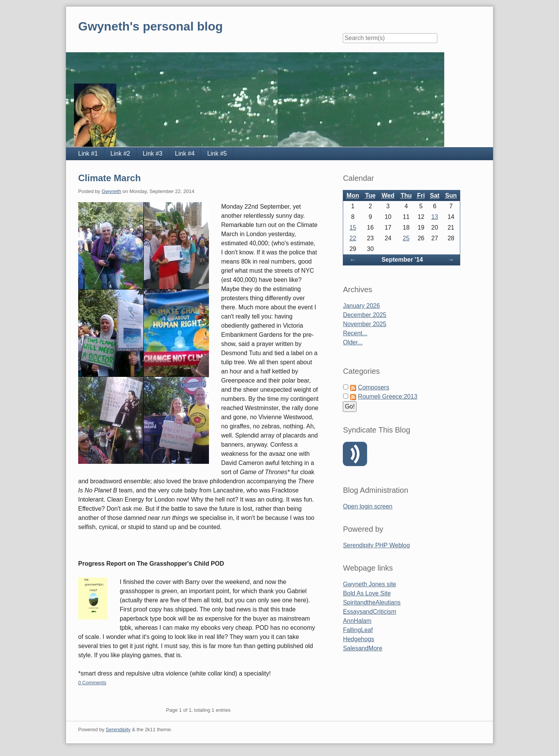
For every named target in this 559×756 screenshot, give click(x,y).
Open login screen (368, 506)
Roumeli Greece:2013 (388, 396)
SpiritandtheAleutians (372, 602)
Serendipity (118, 729)
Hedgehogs (358, 639)
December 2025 (365, 315)
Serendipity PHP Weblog (376, 545)
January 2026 (361, 306)
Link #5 (217, 154)
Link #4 (185, 154)
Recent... (355, 333)
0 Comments (92, 683)
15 (353, 228)
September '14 (402, 260)
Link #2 (120, 154)
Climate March (109, 178)
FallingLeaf (358, 630)
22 (353, 238)
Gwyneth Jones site (369, 584)
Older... (353, 342)
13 (435, 217)
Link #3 (153, 154)
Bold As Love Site (367, 593)
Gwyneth (111, 191)
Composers (374, 387)
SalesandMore (362, 648)
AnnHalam (357, 621)
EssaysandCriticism (369, 612)
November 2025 (365, 324)
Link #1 (88, 154)
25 (406, 238)
